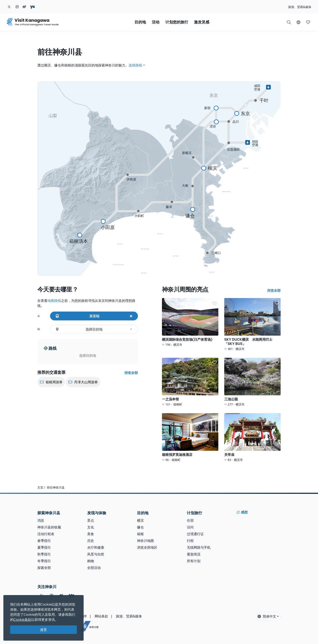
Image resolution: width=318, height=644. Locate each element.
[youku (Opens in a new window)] (33, 7)
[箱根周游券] (52, 389)
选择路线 (137, 65)
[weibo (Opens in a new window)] (24, 7)
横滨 (140, 520)
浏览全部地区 (147, 547)
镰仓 (140, 527)
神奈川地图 (145, 541)
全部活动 (94, 568)
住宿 (190, 520)
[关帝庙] (252, 438)
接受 (43, 630)
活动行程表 (46, 534)
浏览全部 (131, 373)
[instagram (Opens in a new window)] (17, 7)
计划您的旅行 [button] (177, 22)
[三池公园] (252, 382)
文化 (91, 527)
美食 (91, 534)
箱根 (140, 534)
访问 (190, 527)
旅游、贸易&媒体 (300, 7)
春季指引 (44, 541)
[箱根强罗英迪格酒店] (190, 438)
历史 (91, 541)
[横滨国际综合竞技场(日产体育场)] (190, 322)
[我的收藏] (308, 22)
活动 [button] (156, 22)
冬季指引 (44, 561)
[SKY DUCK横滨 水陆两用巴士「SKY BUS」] (252, 325)
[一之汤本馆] (190, 382)
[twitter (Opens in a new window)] (9, 7)
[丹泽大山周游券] (83, 389)
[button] (298, 22)
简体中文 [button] (267, 616)
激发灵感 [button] (202, 22)
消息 (41, 520)
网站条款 (101, 616)
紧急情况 (194, 554)
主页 (40, 487)
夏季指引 (44, 547)
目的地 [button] (140, 22)
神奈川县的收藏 (49, 527)
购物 (91, 561)
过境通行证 (195, 534)
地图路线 (54, 301)
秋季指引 (44, 554)
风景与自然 (96, 554)
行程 (190, 541)
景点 (91, 520)
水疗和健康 (96, 547)
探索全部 (44, 568)
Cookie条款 (22, 620)
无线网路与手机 (199, 547)
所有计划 (194, 561)
